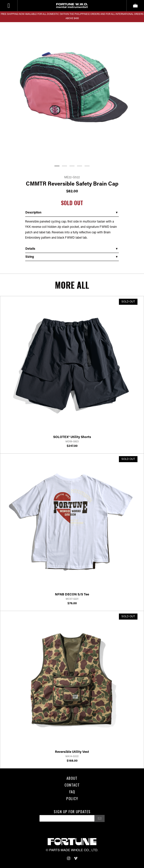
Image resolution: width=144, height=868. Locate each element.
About (72, 778)
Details (30, 249)
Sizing (30, 257)
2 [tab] (64, 166)
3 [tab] (72, 166)
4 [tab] (80, 166)
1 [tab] (57, 166)
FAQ (72, 792)
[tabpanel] (72, 90)
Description (33, 213)
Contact (72, 785)
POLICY (72, 798)
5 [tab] (87, 166)
